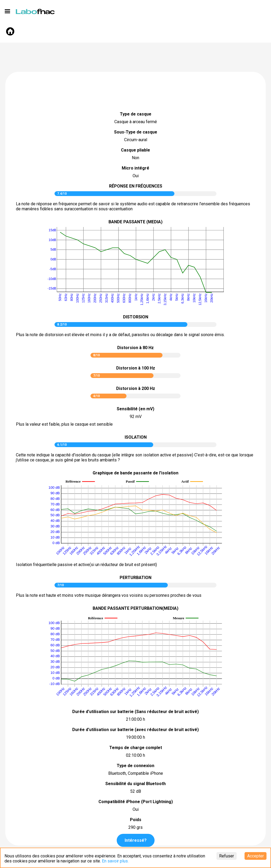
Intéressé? (136, 840)
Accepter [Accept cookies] (256, 856)
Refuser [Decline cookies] (227, 856)
